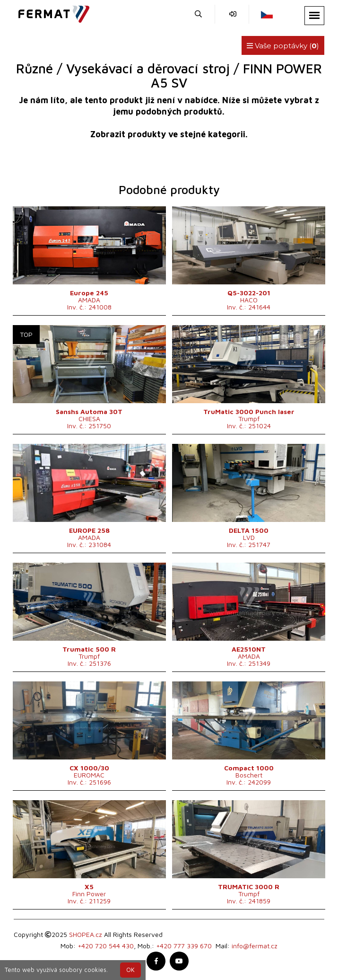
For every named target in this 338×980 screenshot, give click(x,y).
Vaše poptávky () (283, 46)
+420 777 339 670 (184, 946)
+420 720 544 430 (106, 946)
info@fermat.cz (255, 946)
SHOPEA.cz (86, 934)
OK (130, 970)
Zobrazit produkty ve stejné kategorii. (169, 134)
